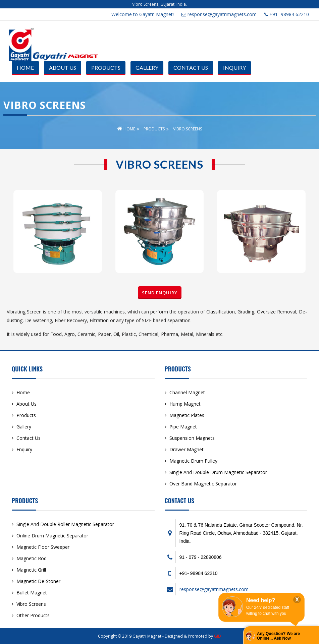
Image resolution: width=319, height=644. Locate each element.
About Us (63, 68)
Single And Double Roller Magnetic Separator (65, 524)
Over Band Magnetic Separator (203, 484)
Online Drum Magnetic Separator (52, 536)
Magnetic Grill (31, 570)
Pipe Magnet (183, 427)
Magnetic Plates (187, 415)
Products (106, 68)
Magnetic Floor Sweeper (43, 547)
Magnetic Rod (32, 558)
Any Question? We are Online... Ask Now (278, 636)
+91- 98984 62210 (287, 14)
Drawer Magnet (187, 449)
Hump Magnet (185, 404)
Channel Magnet (187, 392)
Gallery (147, 68)
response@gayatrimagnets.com (219, 14)
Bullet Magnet (32, 593)
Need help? (261, 600)
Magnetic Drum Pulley (193, 461)
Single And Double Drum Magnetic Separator (218, 472)
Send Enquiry (160, 293)
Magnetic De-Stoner (38, 581)
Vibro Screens (31, 604)
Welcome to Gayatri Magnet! (143, 14)
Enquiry (24, 449)
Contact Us (191, 68)
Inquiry (234, 68)
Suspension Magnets (192, 438)
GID (218, 636)
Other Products (33, 615)
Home (25, 68)
